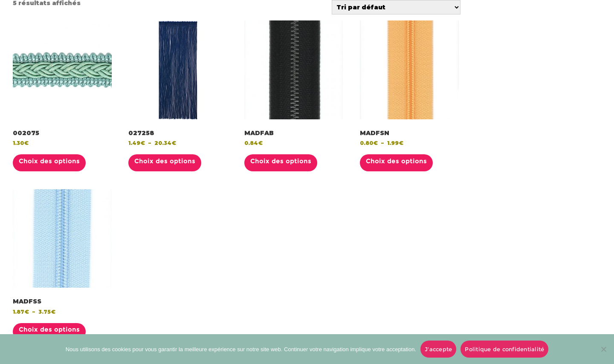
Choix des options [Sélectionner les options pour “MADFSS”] (49, 329)
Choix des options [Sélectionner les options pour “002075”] (49, 161)
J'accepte (438, 349)
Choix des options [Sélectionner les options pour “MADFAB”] (281, 161)
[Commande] (396, 7)
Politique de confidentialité (504, 349)
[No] (603, 349)
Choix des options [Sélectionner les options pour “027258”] (165, 161)
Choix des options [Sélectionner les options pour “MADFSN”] (396, 161)
